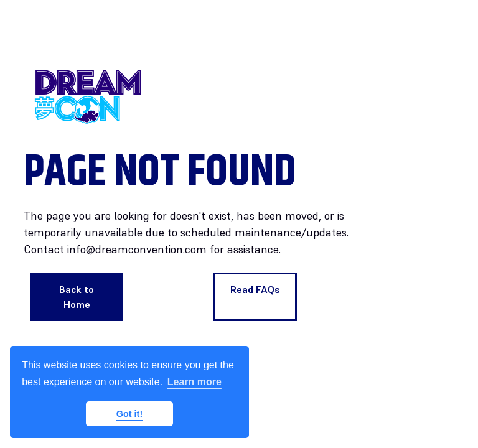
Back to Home (77, 297)
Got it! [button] (129, 414)
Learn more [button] (194, 382)
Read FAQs (255, 289)
